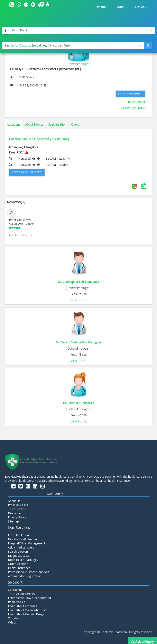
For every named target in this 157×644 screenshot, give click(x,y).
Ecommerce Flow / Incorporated (29, 598)
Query (75, 124)
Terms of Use (17, 509)
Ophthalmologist (78, 64)
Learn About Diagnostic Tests (28, 610)
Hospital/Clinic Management (27, 543)
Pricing (102, 7)
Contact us (15, 590)
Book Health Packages (23, 560)
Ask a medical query (21, 547)
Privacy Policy (17, 517)
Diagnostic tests (19, 556)
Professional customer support (29, 572)
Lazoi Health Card (20, 535)
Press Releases (18, 505)
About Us (14, 501)
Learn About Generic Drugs (26, 614)
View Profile (78, 300)
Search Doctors (18, 551)
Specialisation (57, 124)
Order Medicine (18, 564)
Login (121, 7)
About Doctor (34, 124)
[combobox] (82, 30)
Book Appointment (130, 94)
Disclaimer (15, 513)
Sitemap (13, 521)
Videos (12, 622)
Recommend (136, 102)
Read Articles (17, 602)
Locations (14, 124)
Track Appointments (21, 594)
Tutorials (14, 618)
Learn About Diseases (23, 606)
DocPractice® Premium (24, 539)
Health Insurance (19, 568)
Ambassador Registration (25, 576)
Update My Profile (133, 108)
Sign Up (141, 7)
